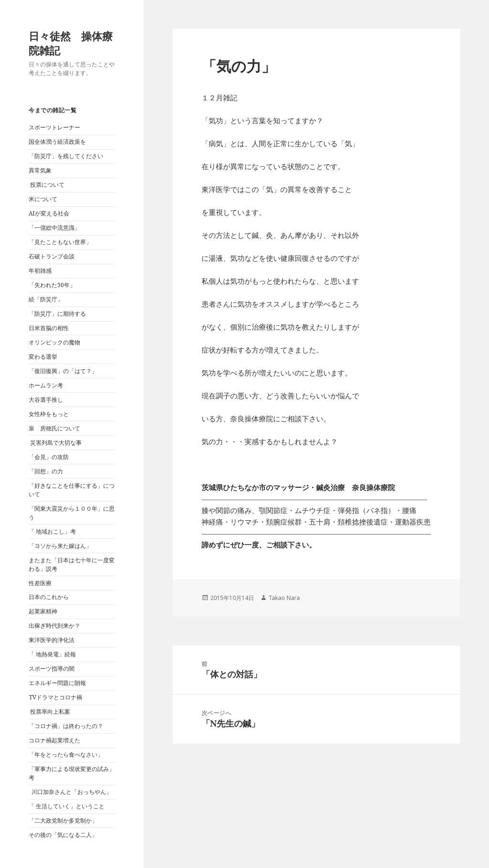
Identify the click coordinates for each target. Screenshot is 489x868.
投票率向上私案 (49, 712)
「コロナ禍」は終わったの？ (66, 726)
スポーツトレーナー (54, 127)
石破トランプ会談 (52, 256)
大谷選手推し (46, 400)
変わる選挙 (43, 357)
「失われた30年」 (52, 285)
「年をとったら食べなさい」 (66, 755)
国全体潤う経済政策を (57, 142)
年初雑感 (40, 271)
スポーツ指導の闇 (52, 669)
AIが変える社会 (49, 213)
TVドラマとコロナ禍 (55, 697)
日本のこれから (49, 597)
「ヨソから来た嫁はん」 (60, 546)
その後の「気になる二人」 (63, 835)
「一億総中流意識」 (54, 228)
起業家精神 (43, 611)
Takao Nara (284, 598)
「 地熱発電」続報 (52, 654)
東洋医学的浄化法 (52, 640)
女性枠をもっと (49, 414)
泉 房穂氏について (54, 428)
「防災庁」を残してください (66, 156)
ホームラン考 (46, 385)
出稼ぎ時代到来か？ (54, 626)
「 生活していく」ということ (67, 806)
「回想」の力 (46, 471)
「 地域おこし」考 (52, 531)
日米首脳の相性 (49, 328)
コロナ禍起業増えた (54, 740)
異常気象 (40, 170)
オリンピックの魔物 (54, 342)
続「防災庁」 (46, 299)
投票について (47, 185)
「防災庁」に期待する (57, 314)
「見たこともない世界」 (60, 242)
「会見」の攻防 (49, 457)
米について (43, 199)
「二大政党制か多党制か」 (63, 820)
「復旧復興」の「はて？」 (63, 371)
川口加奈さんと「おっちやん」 (70, 792)
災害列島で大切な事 (55, 443)
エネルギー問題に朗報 (57, 683)
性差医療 (40, 583)
